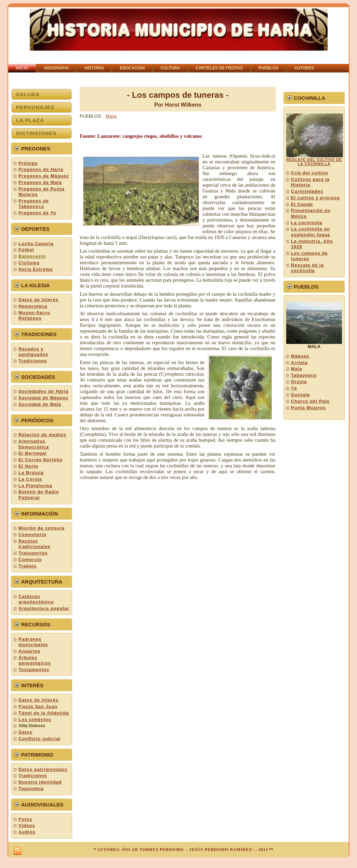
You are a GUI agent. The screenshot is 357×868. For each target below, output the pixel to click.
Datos (25, 732)
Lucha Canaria (36, 244)
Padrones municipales (33, 642)
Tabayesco (304, 375)
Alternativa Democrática (34, 444)
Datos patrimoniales (43, 769)
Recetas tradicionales (34, 544)
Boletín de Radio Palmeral (39, 495)
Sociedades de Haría (43, 391)
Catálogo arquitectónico (36, 599)
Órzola (299, 382)
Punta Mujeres (308, 408)
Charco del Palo (310, 401)
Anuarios (29, 651)
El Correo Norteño (41, 460)
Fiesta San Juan (38, 706)
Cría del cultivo (310, 173)
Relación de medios (42, 435)
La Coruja (30, 479)
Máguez (300, 356)
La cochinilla (307, 223)
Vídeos (27, 825)
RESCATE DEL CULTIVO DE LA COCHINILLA (314, 162)
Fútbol (26, 250)
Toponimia (31, 789)
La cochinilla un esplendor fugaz (311, 232)
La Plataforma (35, 486)
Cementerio (32, 535)
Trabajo (28, 566)
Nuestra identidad (40, 782)
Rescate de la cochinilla (307, 268)
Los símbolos (35, 719)
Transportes (33, 553)
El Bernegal (33, 453)
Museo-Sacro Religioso (34, 315)
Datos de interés (38, 300)
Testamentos (34, 670)
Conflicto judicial (39, 739)
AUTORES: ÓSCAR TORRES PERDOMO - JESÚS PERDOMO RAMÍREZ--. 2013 (182, 850)
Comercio (30, 559)
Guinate (300, 395)
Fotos (25, 819)
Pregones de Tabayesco (34, 204)
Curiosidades (307, 191)
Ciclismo (29, 263)
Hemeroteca (33, 306)
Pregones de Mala (40, 182)
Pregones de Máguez (44, 176)
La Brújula (31, 473)
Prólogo (28, 163)
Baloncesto (32, 256)
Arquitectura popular (44, 608)
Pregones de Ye (37, 213)
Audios (27, 832)
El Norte (28, 466)
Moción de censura (42, 528)
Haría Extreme (36, 269)
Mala (111, 116)
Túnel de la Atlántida (44, 713)
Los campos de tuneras (309, 256)
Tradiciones (33, 361)
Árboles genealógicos (35, 660)
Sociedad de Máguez (43, 398)
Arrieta (299, 363)
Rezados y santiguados (34, 352)
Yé (294, 388)
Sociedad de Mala (40, 404)
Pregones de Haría (41, 169)
